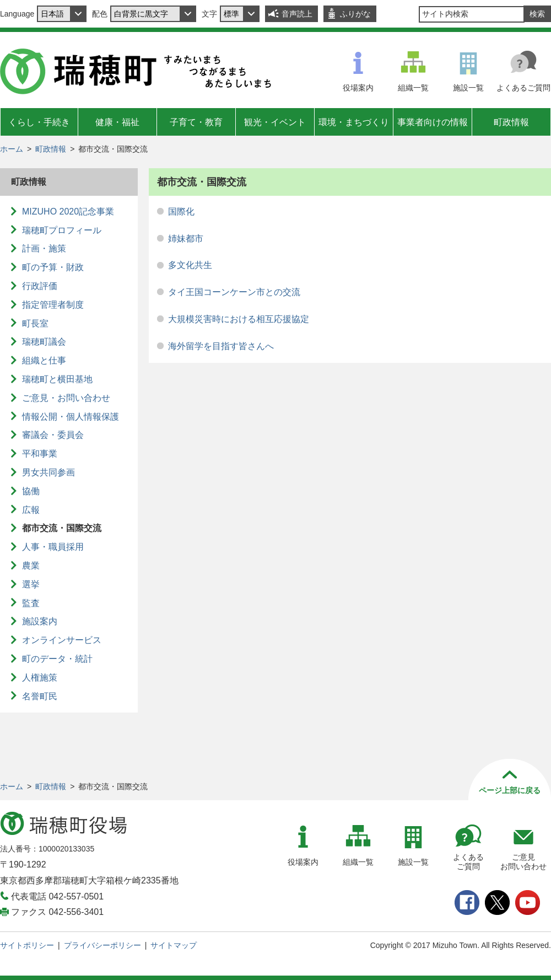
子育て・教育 (196, 122)
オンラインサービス (62, 640)
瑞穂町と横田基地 (57, 379)
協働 (31, 491)
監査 (31, 603)
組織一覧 (413, 88)
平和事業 (40, 454)
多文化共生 (190, 265)
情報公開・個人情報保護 (71, 417)
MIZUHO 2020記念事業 (68, 211)
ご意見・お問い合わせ (66, 398)
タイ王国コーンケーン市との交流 (234, 292)
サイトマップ (174, 945)
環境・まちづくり (354, 122)
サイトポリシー (27, 945)
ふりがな (355, 14)
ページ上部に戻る (510, 790)
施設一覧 (468, 88)
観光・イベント (275, 122)
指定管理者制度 (53, 305)
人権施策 (40, 678)
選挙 (31, 584)
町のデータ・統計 (57, 659)
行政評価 (40, 286)
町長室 (35, 323)
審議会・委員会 (53, 435)
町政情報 (511, 122)
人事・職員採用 (53, 547)
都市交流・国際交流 (62, 528)
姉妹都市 (186, 239)
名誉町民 (40, 696)
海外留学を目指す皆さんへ (221, 346)
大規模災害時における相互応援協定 (239, 319)
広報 (31, 510)
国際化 (181, 211)
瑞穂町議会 (44, 342)
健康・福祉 (117, 122)
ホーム (12, 149)
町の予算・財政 (53, 267)
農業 (31, 566)
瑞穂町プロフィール (62, 230)
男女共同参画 (48, 472)
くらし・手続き (39, 122)
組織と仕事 (44, 360)
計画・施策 (44, 248)
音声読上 (297, 14)
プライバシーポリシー (102, 945)
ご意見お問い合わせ (523, 862)
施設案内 (40, 621)
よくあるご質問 (523, 88)
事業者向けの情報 (433, 122)
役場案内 (358, 88)
